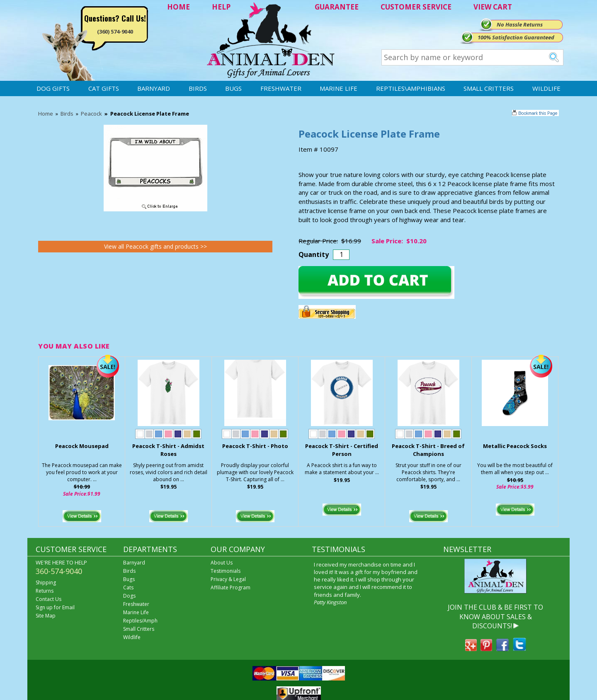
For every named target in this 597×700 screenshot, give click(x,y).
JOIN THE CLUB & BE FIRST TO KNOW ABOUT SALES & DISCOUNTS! (495, 616)
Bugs (233, 88)
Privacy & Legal (228, 579)
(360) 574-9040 (115, 31)
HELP (221, 7)
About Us (222, 563)
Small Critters (489, 88)
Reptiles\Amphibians (411, 88)
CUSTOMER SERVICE (416, 7)
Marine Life (339, 88)
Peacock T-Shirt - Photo (255, 446)
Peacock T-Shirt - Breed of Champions (428, 450)
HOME (178, 7)
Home (46, 114)
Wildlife (546, 88)
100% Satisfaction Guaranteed (516, 37)
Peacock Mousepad (82, 446)
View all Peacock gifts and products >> (155, 246)
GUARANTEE (337, 7)
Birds (198, 88)
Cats (128, 587)
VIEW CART (493, 7)
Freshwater (281, 88)
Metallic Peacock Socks (515, 446)
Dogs (129, 596)
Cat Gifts (104, 88)
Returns (45, 591)
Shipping (46, 583)
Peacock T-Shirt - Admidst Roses (168, 450)
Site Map (46, 616)
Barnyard (154, 88)
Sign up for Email (55, 607)
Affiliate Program (231, 587)
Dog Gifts (53, 88)
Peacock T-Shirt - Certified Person (342, 450)
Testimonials (226, 571)
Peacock (91, 114)
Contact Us (49, 599)
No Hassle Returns (520, 24)
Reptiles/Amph (140, 621)
